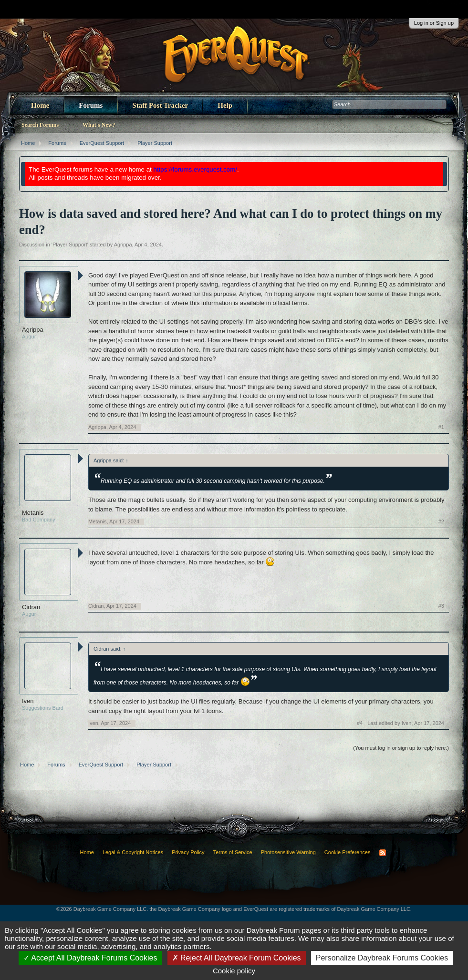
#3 (441, 606)
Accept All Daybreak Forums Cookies (90, 958)
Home (40, 105)
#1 (441, 427)
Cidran (31, 607)
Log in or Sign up (434, 23)
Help (225, 105)
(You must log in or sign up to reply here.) (401, 748)
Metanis (33, 513)
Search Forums (40, 125)
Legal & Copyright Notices (133, 852)
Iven (28, 701)
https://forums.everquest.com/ (196, 169)
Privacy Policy (188, 852)
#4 (360, 723)
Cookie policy (234, 971)
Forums (91, 105)
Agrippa (123, 245)
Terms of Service (233, 852)
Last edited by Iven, (406, 723)
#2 (441, 521)
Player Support (70, 245)
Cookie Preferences (348, 852)
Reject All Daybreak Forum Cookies (237, 958)
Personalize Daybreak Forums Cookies (382, 958)
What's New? (99, 125)
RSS (383, 853)
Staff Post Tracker (160, 105)
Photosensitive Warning (288, 852)
